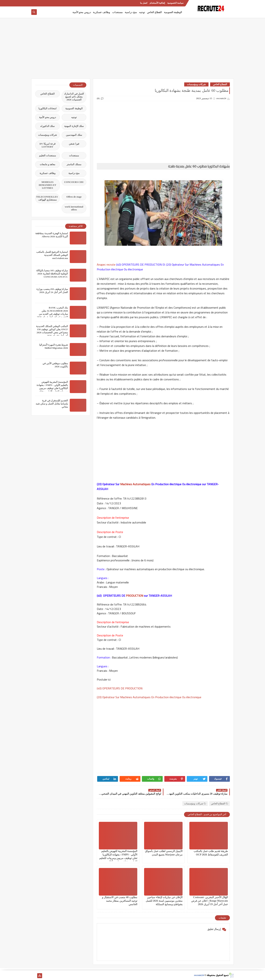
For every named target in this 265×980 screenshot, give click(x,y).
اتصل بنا (144, 3)
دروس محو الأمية (82, 12)
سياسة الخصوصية (175, 3)
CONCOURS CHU (74, 182)
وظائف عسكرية (101, 12)
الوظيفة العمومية (173, 12)
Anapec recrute (106, 264)
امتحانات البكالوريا (47, 108)
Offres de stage (74, 197)
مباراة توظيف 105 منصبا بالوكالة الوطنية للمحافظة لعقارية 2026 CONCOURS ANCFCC (52, 274)
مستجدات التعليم (47, 156)
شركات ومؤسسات (196, 84)
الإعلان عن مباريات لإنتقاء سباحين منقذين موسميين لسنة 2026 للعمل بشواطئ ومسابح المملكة (164, 901)
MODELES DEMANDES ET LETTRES (48, 185)
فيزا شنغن (74, 144)
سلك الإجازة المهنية (74, 126)
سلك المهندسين (74, 135)
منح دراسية (131, 12)
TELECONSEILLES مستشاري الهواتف (47, 198)
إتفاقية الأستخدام (157, 3)
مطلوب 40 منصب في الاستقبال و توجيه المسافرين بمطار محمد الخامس (120, 901)
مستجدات (118, 12)
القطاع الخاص (154, 12)
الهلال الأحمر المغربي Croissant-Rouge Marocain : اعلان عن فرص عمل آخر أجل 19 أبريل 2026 (210, 901)
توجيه (142, 12)
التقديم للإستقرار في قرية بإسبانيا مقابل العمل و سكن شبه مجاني (52, 404)
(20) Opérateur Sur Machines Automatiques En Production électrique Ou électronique (149, 697)
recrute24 (199, 975)
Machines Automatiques (135, 484)
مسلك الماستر (74, 164)
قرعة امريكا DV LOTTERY (47, 145)
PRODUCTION (135, 596)
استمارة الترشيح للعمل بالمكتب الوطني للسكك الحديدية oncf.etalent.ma (52, 255)
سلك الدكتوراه (47, 126)
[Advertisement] (132, 50)
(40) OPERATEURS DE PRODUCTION (121, 688)
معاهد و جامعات (48, 164)
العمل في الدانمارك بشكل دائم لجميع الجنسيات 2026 (74, 97)
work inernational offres (74, 208)
